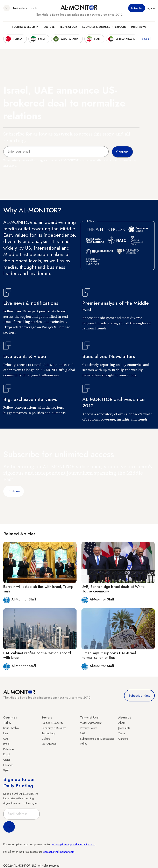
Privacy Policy (88, 728)
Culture (49, 27)
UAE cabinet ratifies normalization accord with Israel (37, 655)
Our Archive (49, 744)
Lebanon (8, 765)
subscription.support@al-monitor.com (74, 844)
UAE (6, 739)
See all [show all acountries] (146, 39)
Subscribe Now (139, 696)
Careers (123, 739)
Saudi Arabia (11, 728)
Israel (6, 744)
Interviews (139, 27)
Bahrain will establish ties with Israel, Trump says (38, 589)
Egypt (6, 754)
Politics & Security (25, 27)
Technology (68, 27)
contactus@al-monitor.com (59, 852)
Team (122, 733)
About (122, 723)
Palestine (8, 749)
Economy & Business (96, 27)
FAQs (83, 733)
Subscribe (137, 8)
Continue (14, 491)
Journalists (124, 728)
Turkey (7, 723)
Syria (6, 770)
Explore (121, 27)
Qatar (7, 760)
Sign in (151, 8)
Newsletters (20, 8)
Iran (6, 733)
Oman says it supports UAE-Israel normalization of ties (109, 655)
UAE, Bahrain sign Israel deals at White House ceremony (113, 589)
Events (33, 8)
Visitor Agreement (91, 723)
